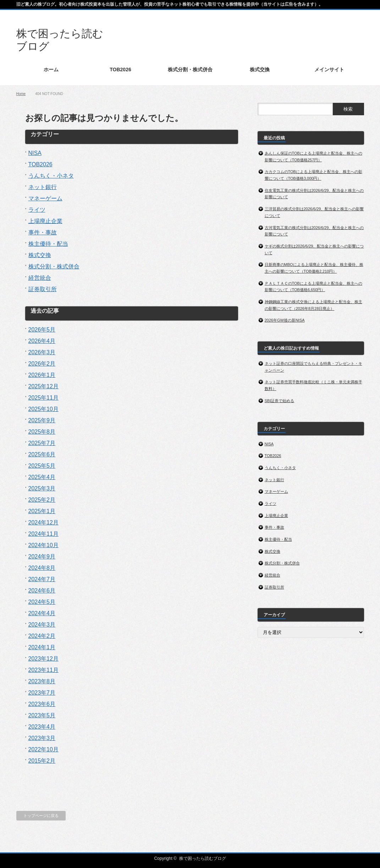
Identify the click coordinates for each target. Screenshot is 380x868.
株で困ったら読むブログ (203, 858)
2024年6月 (42, 591)
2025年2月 (42, 500)
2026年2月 (42, 364)
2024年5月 (42, 602)
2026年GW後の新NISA (285, 320)
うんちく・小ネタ (51, 176)
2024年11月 (43, 534)
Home (21, 94)
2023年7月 (42, 693)
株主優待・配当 (48, 244)
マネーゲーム (45, 198)
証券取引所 (43, 289)
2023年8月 (42, 681)
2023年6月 (42, 704)
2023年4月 (42, 727)
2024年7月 (42, 579)
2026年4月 (42, 341)
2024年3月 (42, 625)
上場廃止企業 (45, 221)
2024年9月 (42, 557)
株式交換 (40, 255)
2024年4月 (42, 613)
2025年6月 (42, 454)
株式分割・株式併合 (54, 266)
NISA (35, 153)
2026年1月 (42, 375)
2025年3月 (42, 488)
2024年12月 (43, 522)
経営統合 (40, 278)
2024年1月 (42, 647)
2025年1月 (42, 511)
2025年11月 (43, 398)
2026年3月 (42, 352)
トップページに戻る (41, 816)
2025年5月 (42, 466)
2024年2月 (42, 636)
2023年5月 (42, 715)
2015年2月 (42, 761)
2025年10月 (43, 409)
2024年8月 (42, 568)
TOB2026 (40, 164)
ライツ (37, 210)
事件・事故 (43, 232)
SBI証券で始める (280, 401)
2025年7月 (42, 443)
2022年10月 (43, 749)
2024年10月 (43, 545)
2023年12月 (43, 659)
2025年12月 (43, 386)
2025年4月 (42, 477)
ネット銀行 (43, 187)
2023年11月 (43, 670)
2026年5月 (42, 330)
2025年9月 (42, 420)
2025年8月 (42, 432)
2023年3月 (42, 738)
